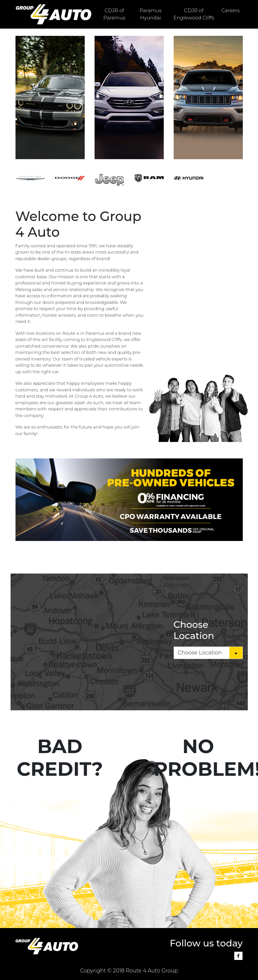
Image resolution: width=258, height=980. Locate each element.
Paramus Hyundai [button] (151, 14)
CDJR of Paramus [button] (115, 14)
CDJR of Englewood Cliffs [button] (194, 14)
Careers (231, 10)
